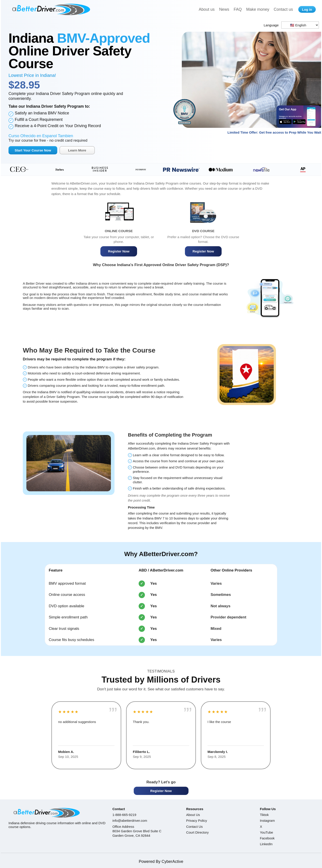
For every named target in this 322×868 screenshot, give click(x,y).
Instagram (267, 821)
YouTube (266, 832)
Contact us (283, 9)
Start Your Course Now (33, 150)
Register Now (119, 251)
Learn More (77, 150)
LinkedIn (266, 844)
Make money (258, 9)
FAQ (238, 9)
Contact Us (194, 827)
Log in (307, 9)
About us (207, 9)
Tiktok (264, 815)
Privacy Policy (196, 821)
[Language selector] (300, 25)
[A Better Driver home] (51, 9)
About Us (193, 815)
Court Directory (197, 832)
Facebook (267, 838)
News (224, 9)
